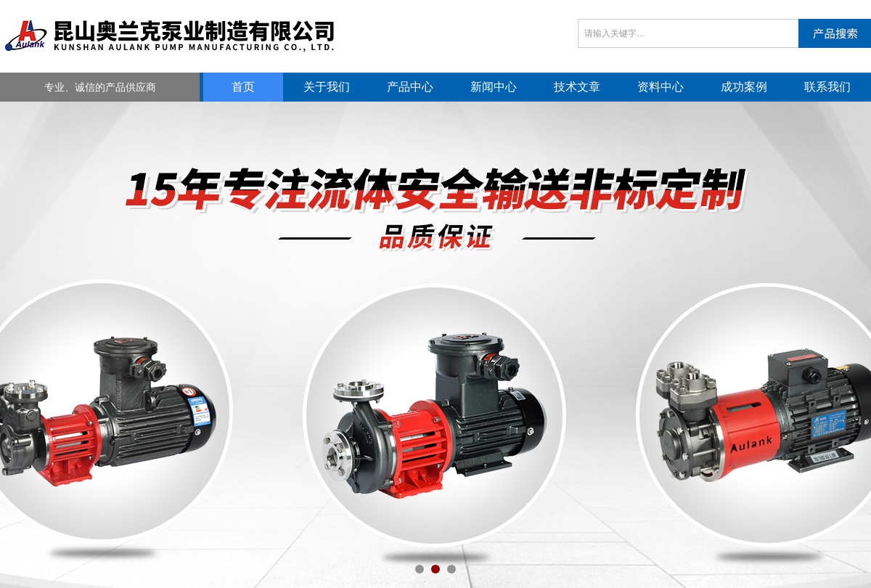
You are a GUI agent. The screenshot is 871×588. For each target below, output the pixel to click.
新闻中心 (494, 87)
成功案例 (744, 87)
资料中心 (661, 87)
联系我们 (827, 87)
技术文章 (577, 87)
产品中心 (410, 87)
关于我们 (327, 87)
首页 (243, 87)
